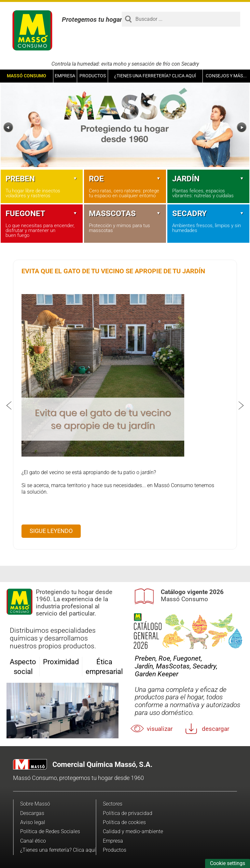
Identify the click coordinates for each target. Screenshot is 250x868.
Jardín (208, 179)
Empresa (65, 76)
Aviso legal (33, 822)
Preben (42, 179)
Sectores (113, 804)
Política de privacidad (128, 813)
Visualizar (160, 729)
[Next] (242, 128)
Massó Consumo (27, 76)
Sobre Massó (35, 804)
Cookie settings (228, 863)
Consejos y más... (226, 76)
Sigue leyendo (51, 531)
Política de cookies (124, 822)
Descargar (215, 729)
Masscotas (125, 214)
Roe (125, 179)
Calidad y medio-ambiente (133, 831)
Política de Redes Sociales (50, 831)
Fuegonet (42, 214)
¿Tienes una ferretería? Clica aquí (155, 76)
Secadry (208, 214)
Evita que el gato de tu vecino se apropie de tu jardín (113, 271)
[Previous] (8, 128)
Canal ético (33, 841)
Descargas (32, 813)
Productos (93, 76)
